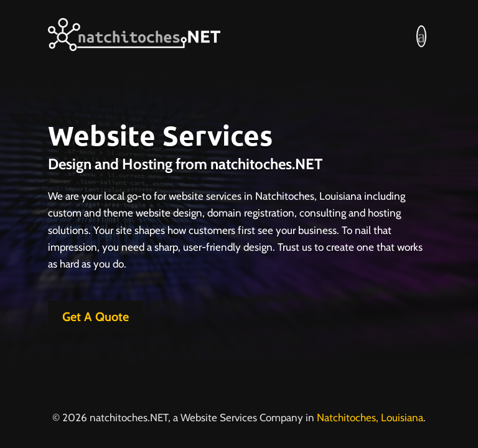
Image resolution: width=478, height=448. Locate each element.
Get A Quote (96, 317)
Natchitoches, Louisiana (370, 418)
